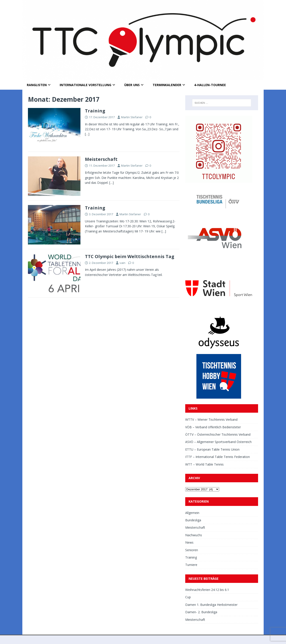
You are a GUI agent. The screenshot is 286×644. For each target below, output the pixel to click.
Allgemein (192, 513)
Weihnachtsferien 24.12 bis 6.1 (207, 590)
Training (95, 111)
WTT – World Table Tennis (204, 464)
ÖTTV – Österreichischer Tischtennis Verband (218, 434)
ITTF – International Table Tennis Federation (218, 457)
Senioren (192, 550)
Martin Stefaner (132, 117)
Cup (188, 597)
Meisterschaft (101, 159)
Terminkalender (167, 85)
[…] (87, 134)
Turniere (191, 565)
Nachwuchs (194, 535)
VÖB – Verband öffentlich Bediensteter (213, 427)
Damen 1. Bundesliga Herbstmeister (211, 605)
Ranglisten (37, 85)
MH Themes (85, 640)
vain (122, 263)
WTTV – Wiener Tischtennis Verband (211, 419)
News (189, 542)
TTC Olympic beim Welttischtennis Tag (130, 256)
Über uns (132, 85)
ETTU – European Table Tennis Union (212, 449)
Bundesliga (193, 520)
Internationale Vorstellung (85, 85)
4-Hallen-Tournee (210, 85)
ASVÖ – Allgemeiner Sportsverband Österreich (218, 442)
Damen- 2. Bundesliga (201, 612)
